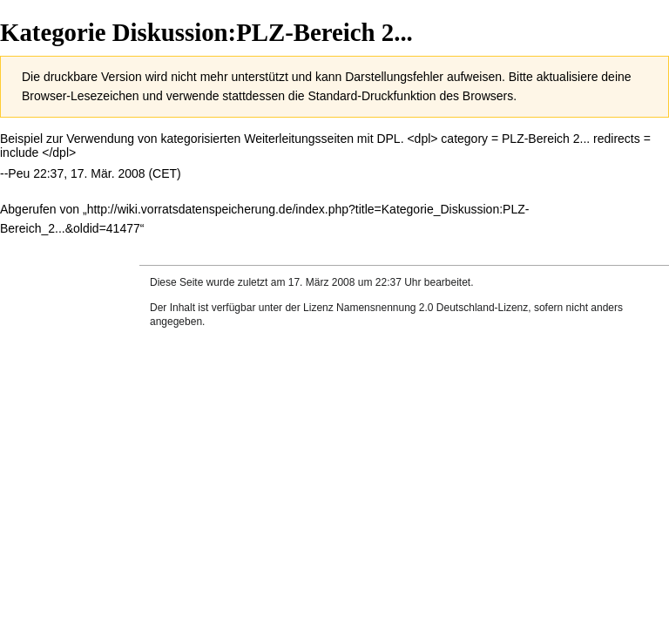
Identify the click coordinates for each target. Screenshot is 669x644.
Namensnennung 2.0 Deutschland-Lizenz (432, 308)
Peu (19, 173)
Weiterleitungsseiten (299, 139)
